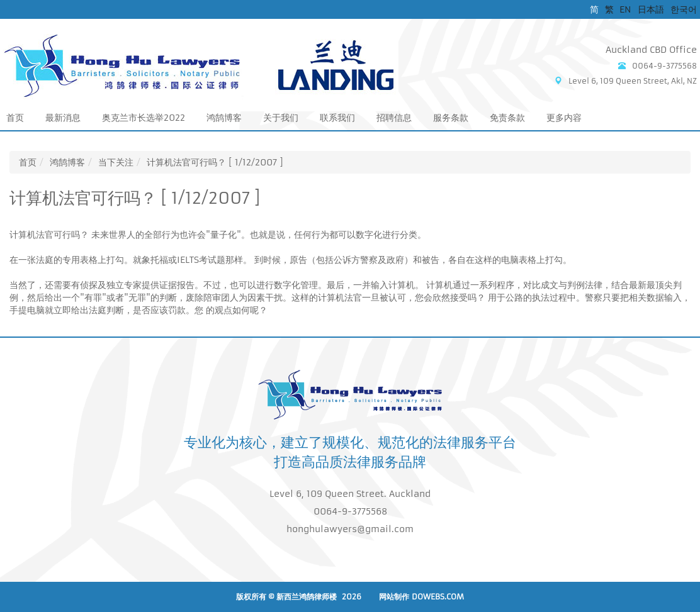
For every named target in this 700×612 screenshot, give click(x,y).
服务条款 (451, 118)
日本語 (651, 9)
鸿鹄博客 (224, 118)
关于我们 (281, 118)
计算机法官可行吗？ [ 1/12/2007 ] (215, 162)
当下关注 (116, 162)
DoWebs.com (438, 597)
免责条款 (507, 118)
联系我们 (337, 118)
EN (625, 9)
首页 (15, 118)
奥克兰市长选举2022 (144, 118)
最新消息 (63, 118)
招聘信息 (394, 118)
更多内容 (564, 118)
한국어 (684, 9)
